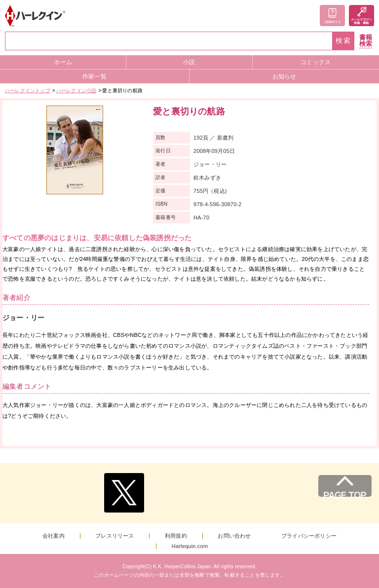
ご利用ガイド (332, 16)
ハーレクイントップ (28, 91)
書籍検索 (366, 41)
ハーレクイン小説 (76, 91)
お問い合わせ (234, 536)
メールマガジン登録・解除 (361, 16)
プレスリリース (114, 536)
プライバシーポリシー (309, 536)
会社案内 (54, 536)
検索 (343, 41)
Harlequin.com (190, 546)
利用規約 (176, 536)
